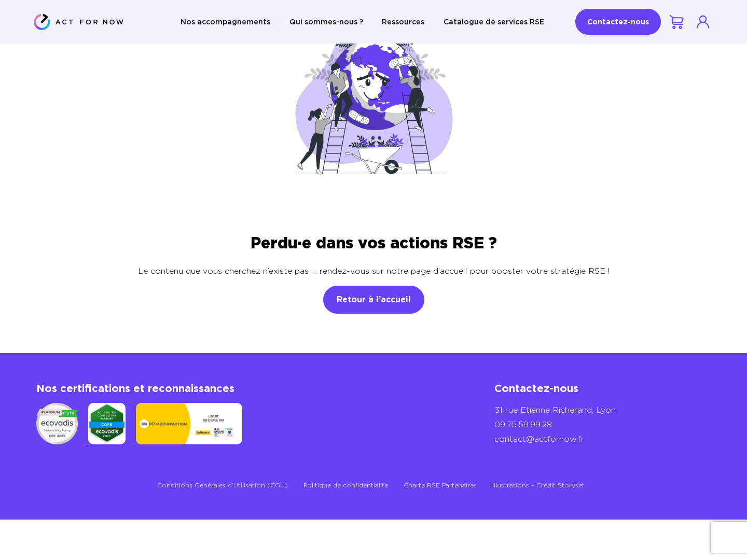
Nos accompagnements (225, 22)
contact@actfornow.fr (539, 439)
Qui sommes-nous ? (326, 22)
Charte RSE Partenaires (440, 485)
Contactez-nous (618, 22)
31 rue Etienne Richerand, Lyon (555, 410)
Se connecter (703, 22)
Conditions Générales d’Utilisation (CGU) (223, 485)
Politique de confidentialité (346, 485)
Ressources (403, 22)
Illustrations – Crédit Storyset (538, 485)
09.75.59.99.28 (523, 424)
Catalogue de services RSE (494, 22)
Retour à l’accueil (374, 299)
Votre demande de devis (677, 22)
